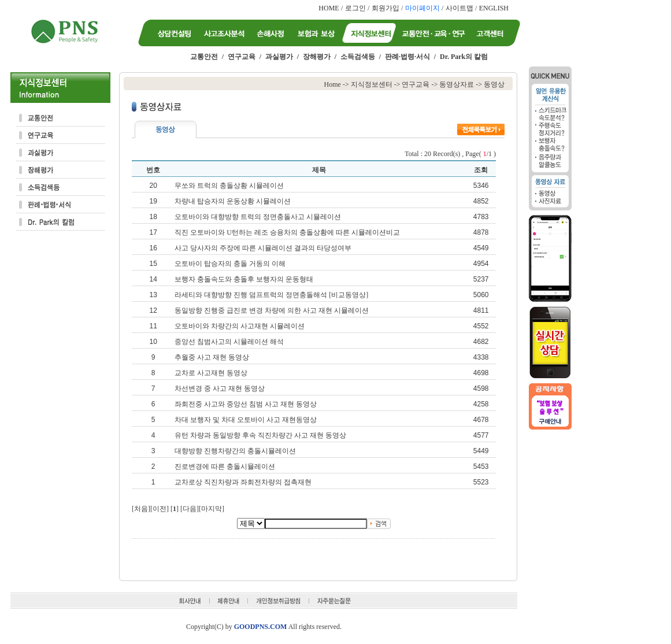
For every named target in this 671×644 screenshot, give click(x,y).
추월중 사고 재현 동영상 (212, 357)
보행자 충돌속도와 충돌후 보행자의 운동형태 (244, 279)
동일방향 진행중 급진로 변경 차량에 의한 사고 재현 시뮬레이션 (272, 310)
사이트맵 (459, 8)
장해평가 (317, 57)
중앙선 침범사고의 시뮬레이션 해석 (229, 342)
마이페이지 (422, 8)
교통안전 (204, 57)
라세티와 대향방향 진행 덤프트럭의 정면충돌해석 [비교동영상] (271, 295)
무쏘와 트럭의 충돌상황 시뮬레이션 (229, 186)
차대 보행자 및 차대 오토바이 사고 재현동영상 (246, 420)
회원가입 (385, 8)
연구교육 (242, 57)
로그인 (355, 8)
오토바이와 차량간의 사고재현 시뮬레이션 (240, 326)
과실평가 (279, 57)
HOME (329, 8)
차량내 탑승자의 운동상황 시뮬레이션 (233, 201)
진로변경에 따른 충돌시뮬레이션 (225, 467)
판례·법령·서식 (407, 57)
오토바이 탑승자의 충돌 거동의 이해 (230, 264)
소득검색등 (358, 57)
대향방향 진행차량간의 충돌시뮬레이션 (235, 451)
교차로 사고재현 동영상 (211, 373)
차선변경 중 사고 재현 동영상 (220, 388)
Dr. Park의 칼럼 (464, 57)
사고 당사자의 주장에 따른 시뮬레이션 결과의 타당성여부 (263, 248)
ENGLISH (494, 8)
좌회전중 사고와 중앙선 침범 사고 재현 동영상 (246, 404)
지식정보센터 (372, 84)
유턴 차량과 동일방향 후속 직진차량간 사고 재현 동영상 (260, 435)
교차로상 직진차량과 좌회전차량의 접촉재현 (243, 482)
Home (333, 84)
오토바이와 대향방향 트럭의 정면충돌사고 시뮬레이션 (258, 217)
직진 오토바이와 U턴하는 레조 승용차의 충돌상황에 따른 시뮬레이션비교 (287, 232)
